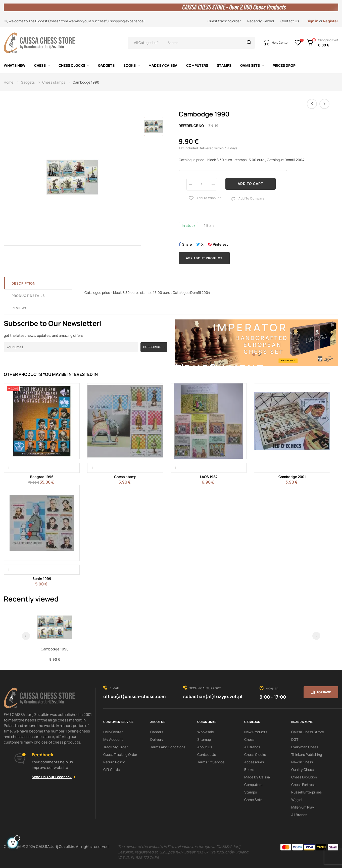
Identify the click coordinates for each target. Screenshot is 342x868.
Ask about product (204, 258)
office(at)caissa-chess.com (134, 696)
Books (249, 770)
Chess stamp (125, 477)
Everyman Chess (305, 747)
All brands (299, 815)
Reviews (19, 308)
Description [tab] (23, 283)
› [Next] (316, 636)
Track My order (115, 747)
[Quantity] (202, 184)
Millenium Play (303, 807)
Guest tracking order (224, 21)
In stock (188, 225)
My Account (113, 739)
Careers (157, 732)
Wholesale (206, 732)
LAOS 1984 (209, 477)
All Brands (252, 747)
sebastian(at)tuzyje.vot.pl (213, 696)
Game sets (253, 800)
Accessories (254, 762)
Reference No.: (192, 126)
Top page (324, 692)
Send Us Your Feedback (52, 777)
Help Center (113, 732)
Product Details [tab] (28, 296)
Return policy (114, 762)
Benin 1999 (42, 579)
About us (205, 747)
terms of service (211, 762)
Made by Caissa (257, 777)
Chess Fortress (303, 785)
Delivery (157, 739)
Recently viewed (261, 21)
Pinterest (220, 244)
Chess (249, 739)
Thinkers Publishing (307, 754)
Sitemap (204, 739)
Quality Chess (302, 770)
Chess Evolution (304, 777)
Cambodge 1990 (55, 649)
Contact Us (290, 21)
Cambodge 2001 (292, 477)
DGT (295, 739)
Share (187, 244)
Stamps (251, 792)
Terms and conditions (168, 747)
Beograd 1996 (42, 477)
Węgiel (297, 800)
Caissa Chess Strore (308, 732)
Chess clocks (255, 754)
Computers (253, 785)
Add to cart (250, 184)
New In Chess (302, 762)
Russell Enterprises (306, 792)
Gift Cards (111, 770)
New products (256, 732)
